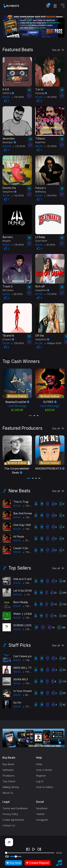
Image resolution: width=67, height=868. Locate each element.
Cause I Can (21, 546)
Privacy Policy (10, 812)
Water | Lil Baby (24, 612)
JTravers (8, 339)
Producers (9, 773)
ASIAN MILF (21, 677)
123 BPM (29, 504)
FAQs (39, 762)
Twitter (40, 812)
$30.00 (17, 705)
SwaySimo (9, 191)
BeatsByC (9, 142)
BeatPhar (40, 142)
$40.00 (17, 693)
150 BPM (29, 550)
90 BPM (50, 244)
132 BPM (19, 146)
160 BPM (29, 581)
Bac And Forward (24, 511)
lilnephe (7, 240)
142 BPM (18, 195)
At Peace (19, 535)
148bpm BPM (31, 658)
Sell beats (8, 768)
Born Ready (21, 600)
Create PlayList (38, 863)
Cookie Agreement (13, 818)
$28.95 (17, 658)
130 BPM (18, 96)
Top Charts (9, 779)
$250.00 (18, 593)
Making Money (11, 785)
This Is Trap (21, 500)
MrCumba (8, 290)
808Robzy (41, 191)
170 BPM (18, 244)
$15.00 (17, 504)
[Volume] (16, 857)
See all (58, 49)
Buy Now (14, 863)
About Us (8, 791)
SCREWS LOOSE (23, 623)
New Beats (19, 489)
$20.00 (17, 627)
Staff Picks (20, 643)
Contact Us (9, 823)
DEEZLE (8, 93)
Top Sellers (20, 566)
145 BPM (50, 96)
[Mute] (7, 856)
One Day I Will (22, 523)
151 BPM (29, 705)
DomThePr (41, 240)
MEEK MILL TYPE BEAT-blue (31, 666)
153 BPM (29, 681)
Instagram (42, 818)
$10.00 (17, 581)
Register (41, 773)
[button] (30, 414)
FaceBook (42, 806)
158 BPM (50, 195)
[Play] (34, 849)
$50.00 (17, 670)
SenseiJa (41, 93)
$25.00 (17, 616)
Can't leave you (23, 654)
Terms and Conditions (15, 806)
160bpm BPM (53, 343)
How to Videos (45, 785)
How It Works (44, 768)
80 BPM (17, 294)
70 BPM (28, 539)
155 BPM (29, 670)
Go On (17, 701)
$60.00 (17, 681)
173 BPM (50, 294)
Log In (40, 779)
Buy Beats (8, 762)
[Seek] (30, 853)
